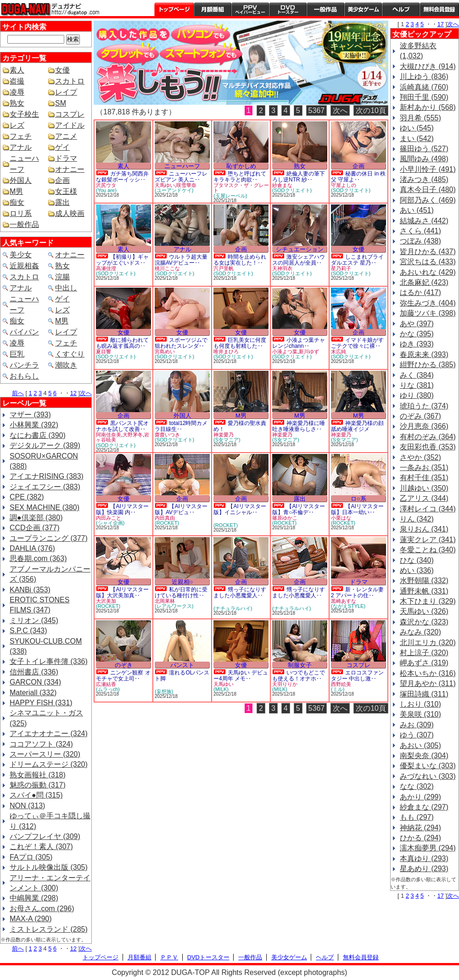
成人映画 (70, 213)
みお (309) (417, 725)
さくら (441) (420, 231)
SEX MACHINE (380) (45, 507)
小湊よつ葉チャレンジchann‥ (299, 343)
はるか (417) (420, 292)
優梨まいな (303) (428, 766)
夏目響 (104, 351)
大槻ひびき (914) (428, 66)
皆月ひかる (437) (428, 252)
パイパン (24, 332)
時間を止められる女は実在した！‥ (240, 260)
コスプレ (70, 114)
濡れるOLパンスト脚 (182, 676)
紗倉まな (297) (424, 807)
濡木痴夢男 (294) (428, 848)
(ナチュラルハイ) (233, 608)
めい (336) (417, 570)
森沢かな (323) (424, 622)
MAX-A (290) (31, 919)
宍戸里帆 (224, 268)
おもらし (24, 376)
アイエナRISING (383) (47, 476)
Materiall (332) (33, 693)
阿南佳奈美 (109, 435)
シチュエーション (300, 249)
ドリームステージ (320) (49, 764)
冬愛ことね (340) (428, 550)
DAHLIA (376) (32, 548)
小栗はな (341, 518)
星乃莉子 (341, 268)
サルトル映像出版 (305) (49, 867)
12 (73, 393)
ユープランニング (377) (49, 538)
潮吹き (66, 365)
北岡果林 (165, 601)
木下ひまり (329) (428, 601)
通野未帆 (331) (424, 591)
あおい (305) (420, 745)
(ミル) (338, 689)
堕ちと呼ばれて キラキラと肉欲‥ (240, 177)
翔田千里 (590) (424, 97)
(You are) (106, 190)
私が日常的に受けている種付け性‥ (181, 592)
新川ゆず (309, 351)
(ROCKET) (167, 523)
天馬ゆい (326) (424, 611)
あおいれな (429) (428, 272)
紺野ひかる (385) (428, 365)
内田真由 (165, 518)
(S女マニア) (227, 440)
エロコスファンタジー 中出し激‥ (357, 676)
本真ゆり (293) (424, 858)
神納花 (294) (420, 828)
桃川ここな (167, 268)
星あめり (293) (424, 869)
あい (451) (417, 210)
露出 (62, 202)
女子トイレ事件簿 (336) (49, 661)
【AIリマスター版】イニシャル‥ (240, 509)
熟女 (17, 103)
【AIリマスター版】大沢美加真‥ (122, 592)
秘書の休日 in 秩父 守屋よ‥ (358, 177)
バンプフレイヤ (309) (45, 836)
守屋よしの (344, 185)
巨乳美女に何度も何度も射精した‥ (240, 343)
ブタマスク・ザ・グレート (241, 188)
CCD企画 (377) (34, 528)
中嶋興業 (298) (34, 898)
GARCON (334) (35, 682)
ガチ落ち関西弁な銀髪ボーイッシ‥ (122, 177)
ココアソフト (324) (41, 744)
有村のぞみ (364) (428, 437)
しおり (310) (420, 704)
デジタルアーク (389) (45, 445)
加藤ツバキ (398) (428, 313)
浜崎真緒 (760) (424, 87)
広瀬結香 (106, 684)
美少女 (21, 255)
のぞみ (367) (420, 416)
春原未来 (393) (424, 354)
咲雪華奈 (186, 185)
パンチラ (24, 365)
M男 (16, 191)
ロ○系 (358, 499)
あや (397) (417, 324)
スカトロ (70, 81)
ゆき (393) (417, 344)
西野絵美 (341, 684)
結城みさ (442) (424, 221)
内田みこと (109, 518)
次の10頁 (371, 110)
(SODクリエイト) (292, 190)
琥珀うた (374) (424, 406)
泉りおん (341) (424, 529)
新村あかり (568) (428, 107)
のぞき (124, 665)
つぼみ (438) (420, 241)
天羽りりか (285, 684)
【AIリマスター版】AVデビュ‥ (181, 509)
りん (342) (417, 519)
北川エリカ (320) (428, 643)
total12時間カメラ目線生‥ (181, 426)
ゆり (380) (417, 395)
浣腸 (62, 277)
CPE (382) (27, 497)
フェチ (21, 136)
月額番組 (213, 9)
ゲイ (62, 147)
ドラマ (66, 158)
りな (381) (417, 385)
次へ (86, 393)
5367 (317, 110)
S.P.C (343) (28, 631)
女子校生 (24, 114)
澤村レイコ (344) (428, 509)
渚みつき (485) (424, 179)
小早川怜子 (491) (428, 169)
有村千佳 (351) (424, 478)
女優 (62, 70)
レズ (17, 125)
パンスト (182, 665)
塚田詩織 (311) (424, 694)
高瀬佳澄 (106, 268)
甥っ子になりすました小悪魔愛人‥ (240, 592)
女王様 (66, 191)
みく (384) (417, 375)
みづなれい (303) (428, 776)
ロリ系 (21, 213)
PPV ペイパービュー (250, 9)
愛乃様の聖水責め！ (240, 426)
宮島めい (165, 351)
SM (61, 103)
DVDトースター (288, 9)
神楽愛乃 (224, 435)
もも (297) (417, 817)
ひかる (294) (420, 838)
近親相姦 (24, 266)
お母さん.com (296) (42, 909)
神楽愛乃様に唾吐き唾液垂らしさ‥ (299, 426)
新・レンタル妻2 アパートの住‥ (357, 592)
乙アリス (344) (424, 498)
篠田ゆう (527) (424, 149)
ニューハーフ (182, 166)
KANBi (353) (30, 590)
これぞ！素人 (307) (41, 847)
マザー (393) (30, 415)
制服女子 (300, 665)
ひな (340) (417, 560)
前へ (18, 393)
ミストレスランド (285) (49, 929)
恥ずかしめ (241, 166)
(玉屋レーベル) (230, 196)
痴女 (17, 202)
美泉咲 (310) (420, 714)
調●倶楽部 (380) (36, 518)
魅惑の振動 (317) (38, 785)
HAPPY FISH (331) (41, 703)
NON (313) (27, 806)
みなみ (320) (420, 632)
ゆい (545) (417, 128)
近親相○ (182, 582)
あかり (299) (420, 797)
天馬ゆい (165, 185)
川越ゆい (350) (424, 488)
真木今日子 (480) (428, 190)
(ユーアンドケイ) (174, 190)
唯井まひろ (226, 351)
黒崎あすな (344, 601)
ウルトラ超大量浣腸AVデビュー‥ (181, 260)
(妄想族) (164, 691)
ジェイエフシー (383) (45, 487)
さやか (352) (420, 457)
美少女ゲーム (363, 9)
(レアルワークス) (174, 606)
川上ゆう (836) (424, 76)
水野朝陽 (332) (424, 581)
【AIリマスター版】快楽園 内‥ (122, 509)
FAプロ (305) (31, 857)
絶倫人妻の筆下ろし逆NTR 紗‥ (299, 177)
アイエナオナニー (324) (49, 734)
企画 (62, 180)
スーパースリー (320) (45, 754)
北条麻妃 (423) (424, 282)
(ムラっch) (108, 689)
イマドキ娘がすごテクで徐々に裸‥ (357, 343)
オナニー (70, 169)
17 (441, 24)
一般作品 (325, 9)
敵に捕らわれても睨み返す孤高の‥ (122, 343)
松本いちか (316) (428, 673)
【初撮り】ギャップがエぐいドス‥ (122, 260)
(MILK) (221, 689)
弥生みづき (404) (428, 303)
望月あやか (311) (428, 683)
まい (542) (417, 139)
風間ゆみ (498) (424, 159)
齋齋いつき (167, 435)
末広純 (339, 351)
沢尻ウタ (106, 185)
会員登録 (439, 9)
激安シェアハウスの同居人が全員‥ (299, 260)
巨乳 (17, 354)
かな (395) (417, 334)
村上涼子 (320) (424, 653)
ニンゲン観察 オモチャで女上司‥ (123, 676)
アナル (21, 147)
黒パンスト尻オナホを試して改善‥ (122, 426)
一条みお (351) (424, 467)
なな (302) (417, 786)
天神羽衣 (282, 268)
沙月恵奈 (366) (424, 426)
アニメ (66, 136)
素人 (17, 70)
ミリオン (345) (34, 620)
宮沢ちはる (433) (428, 262)
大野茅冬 (133, 435)
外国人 (21, 180)
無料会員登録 (361, 957)
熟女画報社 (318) (38, 775)
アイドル (70, 125)
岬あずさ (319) (424, 663)
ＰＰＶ (169, 957)
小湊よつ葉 (285, 351)
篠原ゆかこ (285, 518)
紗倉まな (282, 185)
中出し (66, 288)
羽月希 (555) (420, 118)
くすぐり (70, 354)
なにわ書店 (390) (38, 435)
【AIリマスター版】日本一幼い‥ (357, 509)
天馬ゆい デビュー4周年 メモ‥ (241, 676)
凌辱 (17, 92)
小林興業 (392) (34, 425)
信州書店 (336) (34, 672)
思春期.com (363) (38, 558)
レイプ (66, 92)
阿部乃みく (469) (428, 200)
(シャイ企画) (110, 523)
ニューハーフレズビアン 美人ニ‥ (181, 177)
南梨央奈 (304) (424, 756)
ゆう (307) (417, 735)
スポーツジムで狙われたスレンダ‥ (181, 343)
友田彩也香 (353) (428, 447)
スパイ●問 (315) (36, 795)
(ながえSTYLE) (348, 606)
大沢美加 (106, 601)
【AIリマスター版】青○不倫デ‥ (299, 509)
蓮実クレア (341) (428, 540)
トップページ (174, 9)
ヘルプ (401, 9)
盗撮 (17, 81)
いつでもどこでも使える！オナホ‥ (299, 676)
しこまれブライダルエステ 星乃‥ (357, 260)
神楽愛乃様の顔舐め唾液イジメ (357, 426)
